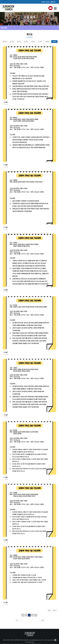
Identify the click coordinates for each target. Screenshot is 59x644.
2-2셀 (6, 352)
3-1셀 (6, 227)
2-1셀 (6, 415)
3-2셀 (6, 165)
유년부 (26, 42)
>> (36, 615)
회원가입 (53, 2)
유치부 (19, 42)
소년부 (40, 42)
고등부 (54, 42)
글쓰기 (55, 610)
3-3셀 (6, 102)
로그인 (48, 2)
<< (23, 615)
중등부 (47, 42)
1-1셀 (6, 602)
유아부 (12, 42)
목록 (49, 610)
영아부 (5, 42)
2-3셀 (6, 290)
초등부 (33, 42)
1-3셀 (6, 477)
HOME (43, 2)
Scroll (55, 640)
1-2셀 (6, 540)
